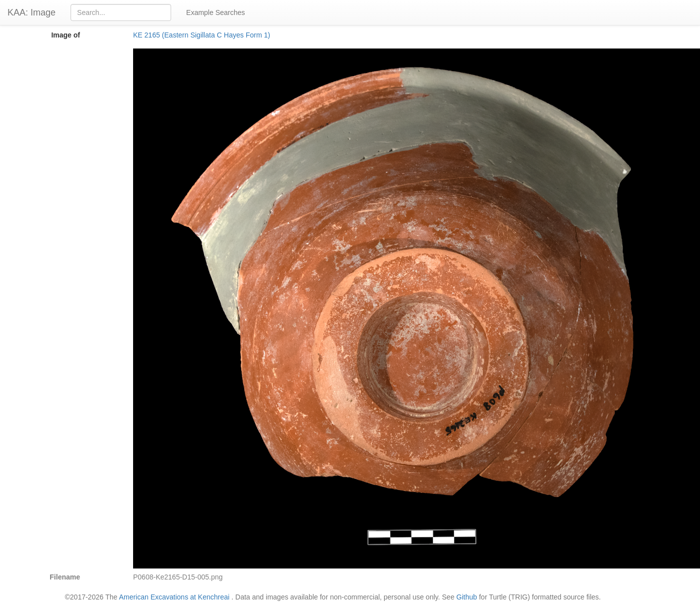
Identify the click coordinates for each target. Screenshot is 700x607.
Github (467, 597)
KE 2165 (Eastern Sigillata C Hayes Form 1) (202, 35)
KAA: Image (32, 12)
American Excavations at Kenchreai (174, 597)
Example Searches (216, 12)
